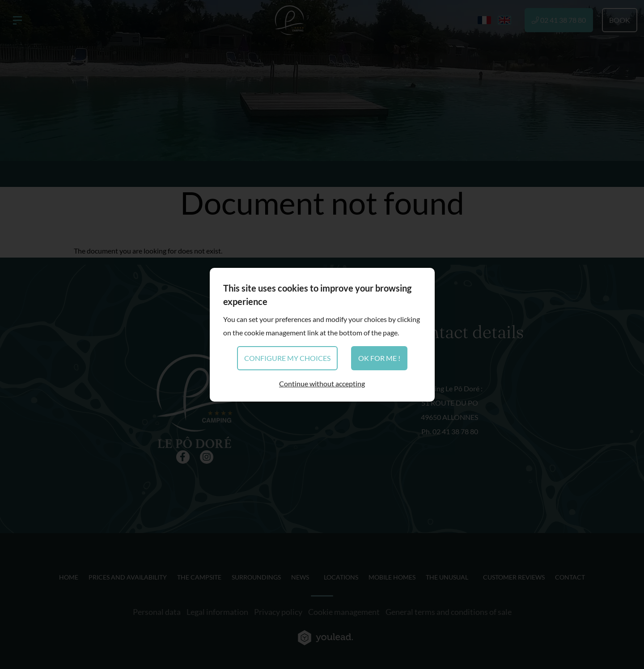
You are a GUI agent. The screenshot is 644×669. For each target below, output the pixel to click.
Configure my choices (287, 358)
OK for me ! (379, 358)
